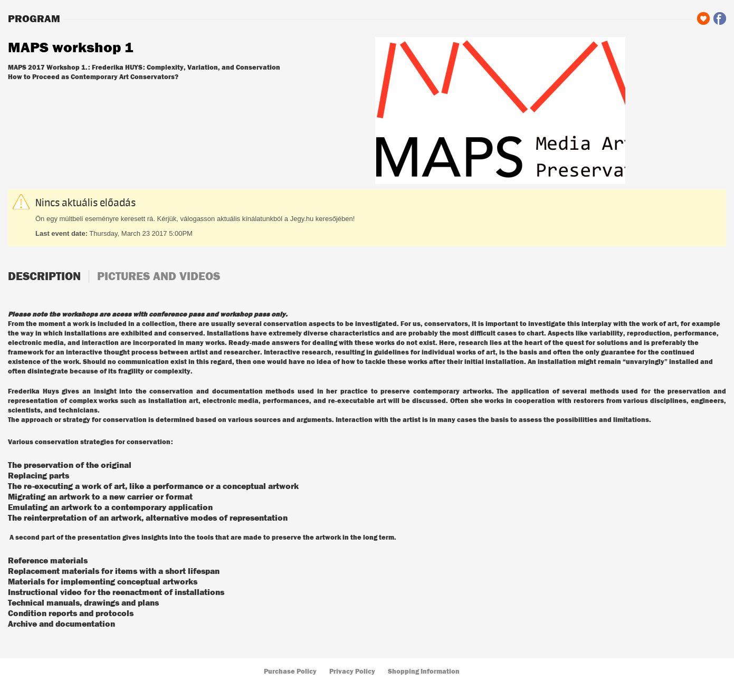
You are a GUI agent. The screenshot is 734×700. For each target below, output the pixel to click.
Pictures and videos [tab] (159, 276)
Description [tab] (44, 276)
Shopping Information (424, 672)
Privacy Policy (352, 672)
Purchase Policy (290, 672)
